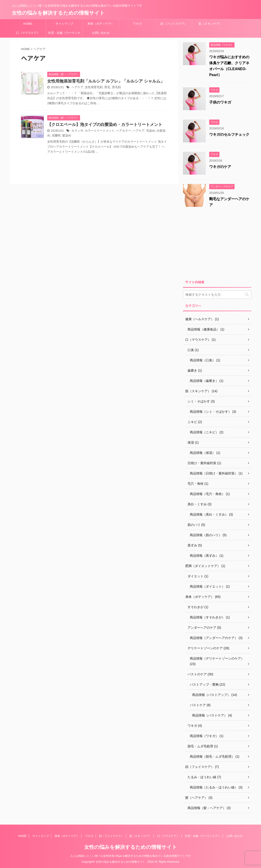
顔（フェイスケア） (174, 24)
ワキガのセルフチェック (229, 134)
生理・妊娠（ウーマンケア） (64, 34)
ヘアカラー (124, 131)
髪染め (67, 135)
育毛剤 (116, 87)
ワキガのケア (220, 167)
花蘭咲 (56, 135)
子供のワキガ (220, 102)
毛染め (151, 131)
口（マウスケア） (28, 33)
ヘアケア (77, 87)
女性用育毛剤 (94, 87)
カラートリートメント (100, 131)
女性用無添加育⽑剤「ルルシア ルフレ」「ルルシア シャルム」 (106, 81)
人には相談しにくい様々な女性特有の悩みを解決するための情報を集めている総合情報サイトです (130, 856)
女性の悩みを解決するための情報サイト (58, 13)
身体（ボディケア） (101, 24)
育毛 (107, 87)
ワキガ (137, 24)
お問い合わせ (101, 33)
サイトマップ (64, 24)
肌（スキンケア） (210, 24)
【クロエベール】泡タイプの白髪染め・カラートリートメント (105, 125)
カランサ (77, 131)
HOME (28, 24)
